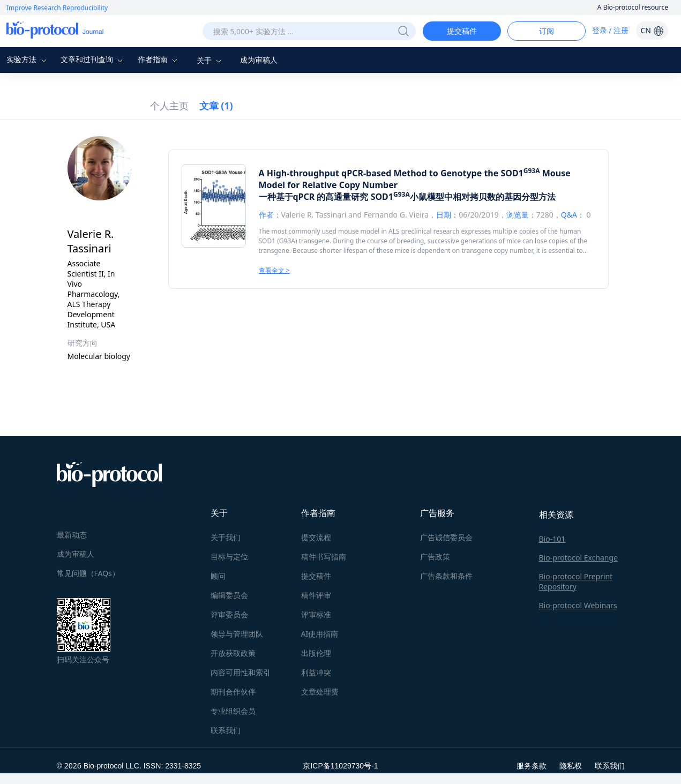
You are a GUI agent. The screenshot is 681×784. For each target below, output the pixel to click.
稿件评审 (316, 595)
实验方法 (28, 59)
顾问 (218, 576)
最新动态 (72, 535)
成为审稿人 (259, 60)
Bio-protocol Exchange (579, 558)
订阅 (547, 31)
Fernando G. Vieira (396, 215)
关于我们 (226, 537)
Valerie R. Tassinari (314, 215)
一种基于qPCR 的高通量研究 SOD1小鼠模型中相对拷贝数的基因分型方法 (407, 197)
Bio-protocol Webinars (578, 605)
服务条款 (532, 766)
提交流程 (316, 537)
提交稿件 (462, 31)
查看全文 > (274, 270)
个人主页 (169, 106)
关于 (211, 60)
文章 (216, 106)
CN (652, 30)
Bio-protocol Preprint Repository (576, 581)
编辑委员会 (229, 595)
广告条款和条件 (446, 576)
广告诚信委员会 (446, 537)
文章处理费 (320, 692)
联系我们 (226, 730)
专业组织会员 (233, 711)
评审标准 (316, 614)
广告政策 (435, 557)
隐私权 (571, 766)
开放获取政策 (233, 653)
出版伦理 (316, 653)
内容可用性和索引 (241, 672)
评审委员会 (229, 614)
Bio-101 (552, 539)
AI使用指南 (320, 634)
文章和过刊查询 (93, 59)
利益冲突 (316, 672)
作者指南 (159, 59)
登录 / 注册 (611, 30)
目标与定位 (229, 557)
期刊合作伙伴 (233, 692)
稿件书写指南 (324, 557)
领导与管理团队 (237, 634)
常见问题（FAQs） (88, 573)
